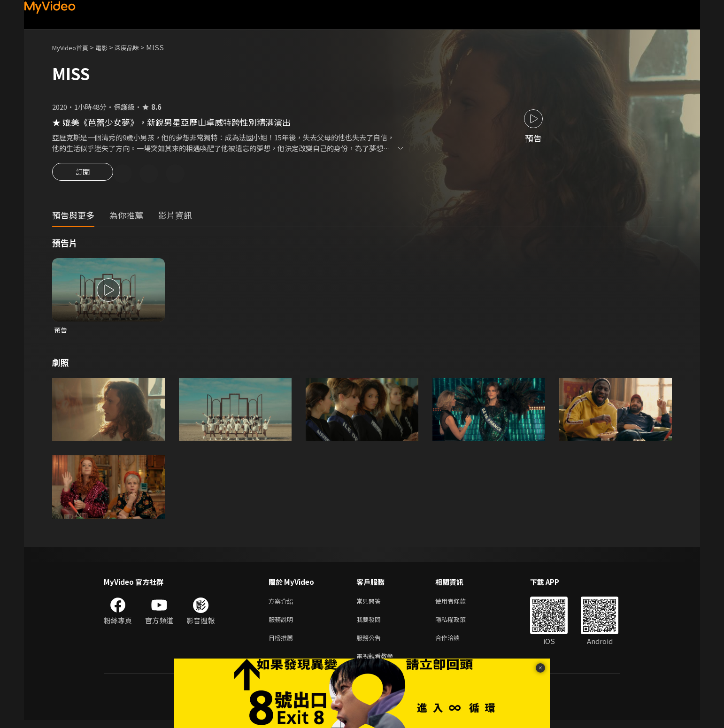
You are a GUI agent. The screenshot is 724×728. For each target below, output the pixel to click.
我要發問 (370, 624)
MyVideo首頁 (73, 47)
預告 (61, 332)
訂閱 (83, 175)
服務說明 (283, 624)
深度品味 (137, 47)
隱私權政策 (458, 624)
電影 (109, 47)
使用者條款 (458, 604)
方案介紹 (283, 604)
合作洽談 (455, 643)
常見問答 (370, 604)
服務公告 (370, 643)
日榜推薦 (283, 643)
